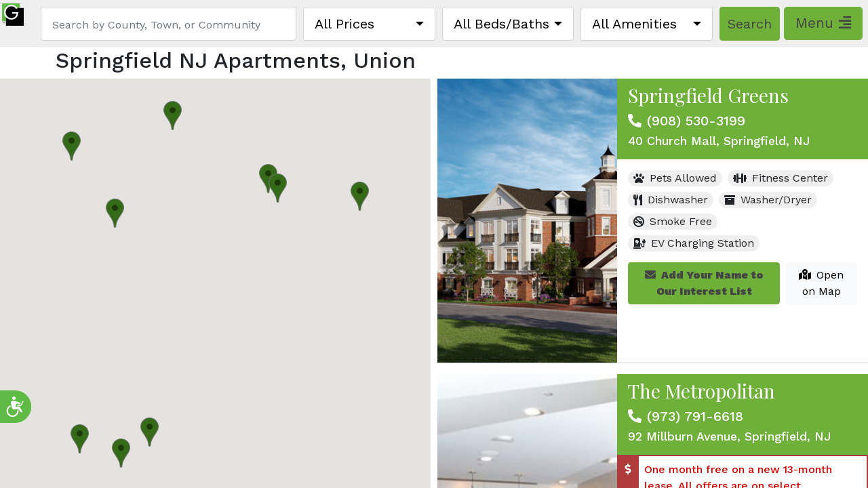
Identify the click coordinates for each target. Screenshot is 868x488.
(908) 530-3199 (696, 121)
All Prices (344, 24)
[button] (268, 179)
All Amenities (634, 24)
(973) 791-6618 (695, 416)
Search (750, 24)
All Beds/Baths (501, 24)
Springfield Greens (708, 95)
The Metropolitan (702, 391)
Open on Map (821, 283)
